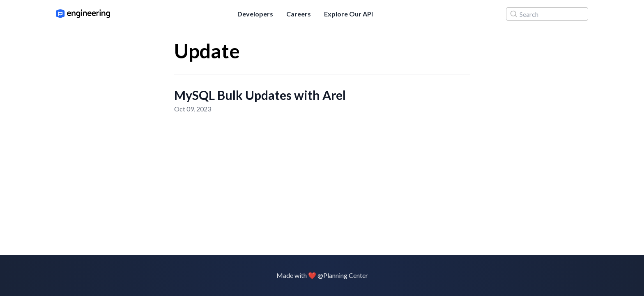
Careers (299, 14)
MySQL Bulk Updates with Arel (260, 95)
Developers (255, 14)
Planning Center (346, 275)
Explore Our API (348, 14)
